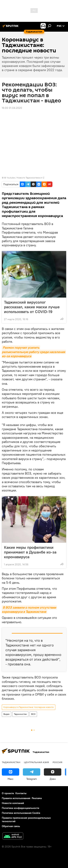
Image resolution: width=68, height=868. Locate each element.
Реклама (37, 798)
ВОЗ (33, 714)
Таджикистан (20, 714)
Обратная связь (11, 826)
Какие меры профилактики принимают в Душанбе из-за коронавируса (30, 552)
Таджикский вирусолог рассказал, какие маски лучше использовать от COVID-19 (32, 307)
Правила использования (16, 798)
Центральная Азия (36, 762)
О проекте (8, 793)
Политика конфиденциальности (20, 808)
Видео (7, 714)
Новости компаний (13, 803)
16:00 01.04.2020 (12, 108)
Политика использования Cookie (21, 813)
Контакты (21, 793)
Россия (57, 762)
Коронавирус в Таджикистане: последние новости (29, 707)
